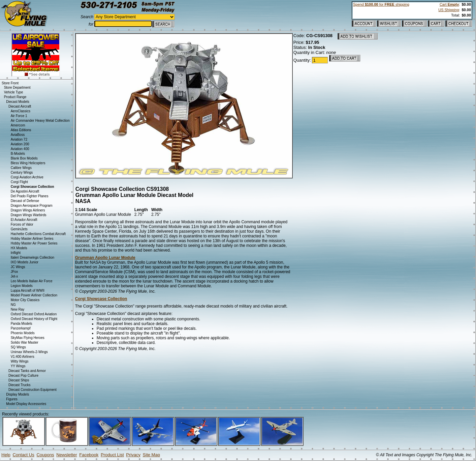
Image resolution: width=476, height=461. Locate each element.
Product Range (15, 97)
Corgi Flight (19, 182)
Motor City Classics (25, 300)
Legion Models (22, 286)
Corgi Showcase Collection (101, 299)
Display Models (18, 394)
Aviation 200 (20, 144)
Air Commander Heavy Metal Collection (40, 121)
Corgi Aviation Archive (27, 177)
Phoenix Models (23, 333)
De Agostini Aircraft (25, 191)
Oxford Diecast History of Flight (34, 319)
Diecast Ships (19, 380)
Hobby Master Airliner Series (32, 239)
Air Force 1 (19, 116)
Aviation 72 (19, 139)
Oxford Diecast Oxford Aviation (34, 314)
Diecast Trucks (20, 385)
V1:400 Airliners (23, 357)
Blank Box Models (24, 158)
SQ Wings (18, 347)
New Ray (18, 309)
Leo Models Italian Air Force (32, 281)
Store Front (10, 83)
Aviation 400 (20, 149)
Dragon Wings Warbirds (29, 215)
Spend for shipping (381, 4)
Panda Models (22, 324)
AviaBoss (18, 135)
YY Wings (18, 366)
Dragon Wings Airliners (28, 210)
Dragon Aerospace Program (32, 206)
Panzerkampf (21, 328)
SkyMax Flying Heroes (28, 338)
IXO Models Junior (25, 262)
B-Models (18, 154)
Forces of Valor (22, 224)
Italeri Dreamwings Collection (33, 257)
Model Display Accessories (26, 404)
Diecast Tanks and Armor (27, 371)
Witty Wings (20, 361)
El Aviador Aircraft (24, 220)
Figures (12, 399)
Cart (449, 4)
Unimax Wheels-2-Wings (29, 352)
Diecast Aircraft (20, 106)
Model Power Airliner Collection (34, 295)
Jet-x (14, 276)
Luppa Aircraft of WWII (28, 291)
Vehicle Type (14, 92)
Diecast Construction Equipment (33, 390)
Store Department (17, 88)
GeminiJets (19, 229)
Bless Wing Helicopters (28, 163)
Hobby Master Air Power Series (34, 243)
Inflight (16, 253)
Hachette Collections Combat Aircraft (38, 234)
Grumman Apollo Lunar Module (105, 258)
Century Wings (22, 172)
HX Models (19, 248)
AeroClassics (21, 111)
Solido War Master (25, 342)
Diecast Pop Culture (23, 376)
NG (13, 305)
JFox (14, 272)
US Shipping (449, 10)
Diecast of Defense (25, 201)
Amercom (18, 125)
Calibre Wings (21, 168)
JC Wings (18, 267)
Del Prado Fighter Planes (30, 196)
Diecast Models (18, 102)
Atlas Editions (21, 130)
